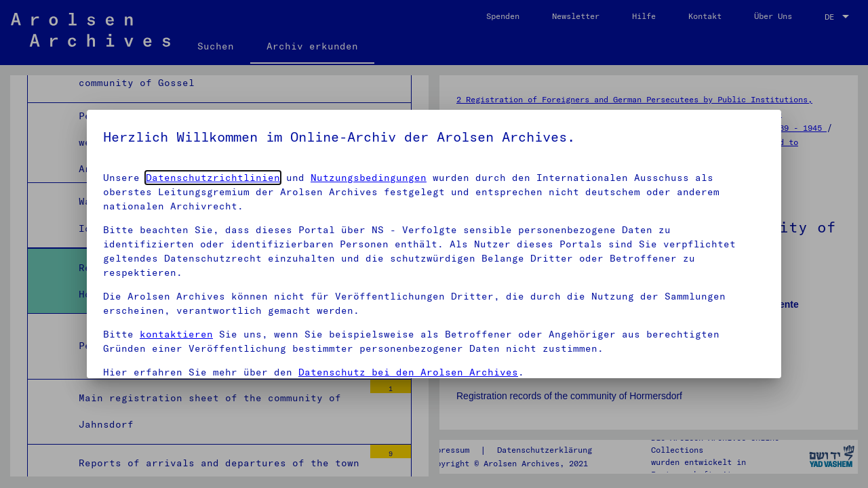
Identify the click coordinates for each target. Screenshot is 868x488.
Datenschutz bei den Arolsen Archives (408, 372)
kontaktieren (176, 334)
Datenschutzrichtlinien (213, 178)
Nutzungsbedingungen (369, 178)
